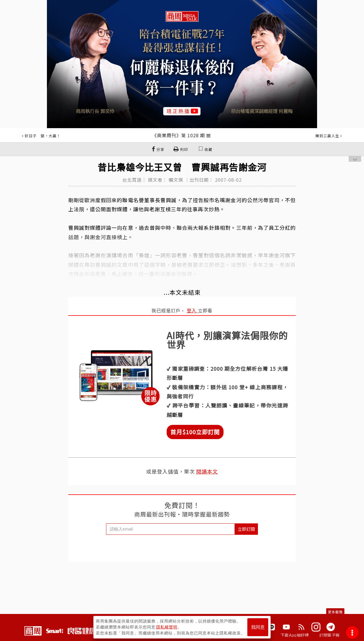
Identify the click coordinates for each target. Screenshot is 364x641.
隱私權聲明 (167, 627)
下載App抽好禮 (295, 635)
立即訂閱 (246, 529)
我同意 (258, 627)
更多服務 (335, 612)
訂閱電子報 (329, 635)
